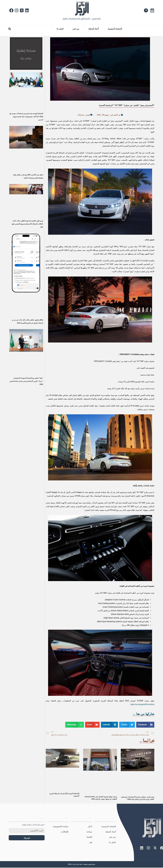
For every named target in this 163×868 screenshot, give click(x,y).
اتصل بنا (60, 29)
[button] (10, 29)
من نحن (76, 29)
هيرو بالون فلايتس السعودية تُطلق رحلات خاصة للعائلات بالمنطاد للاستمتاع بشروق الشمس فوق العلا (27, 224)
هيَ (91, 842)
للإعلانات (65, 832)
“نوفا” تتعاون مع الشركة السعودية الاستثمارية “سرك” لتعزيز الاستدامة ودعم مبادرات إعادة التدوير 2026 (26, 381)
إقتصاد (89, 837)
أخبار (90, 827)
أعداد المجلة (94, 29)
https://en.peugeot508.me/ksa (142, 704)
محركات (81, 115)
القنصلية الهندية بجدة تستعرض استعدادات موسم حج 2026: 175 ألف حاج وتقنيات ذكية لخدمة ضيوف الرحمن (26, 117)
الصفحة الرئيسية (115, 29)
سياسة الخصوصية (61, 827)
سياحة (89, 832)
